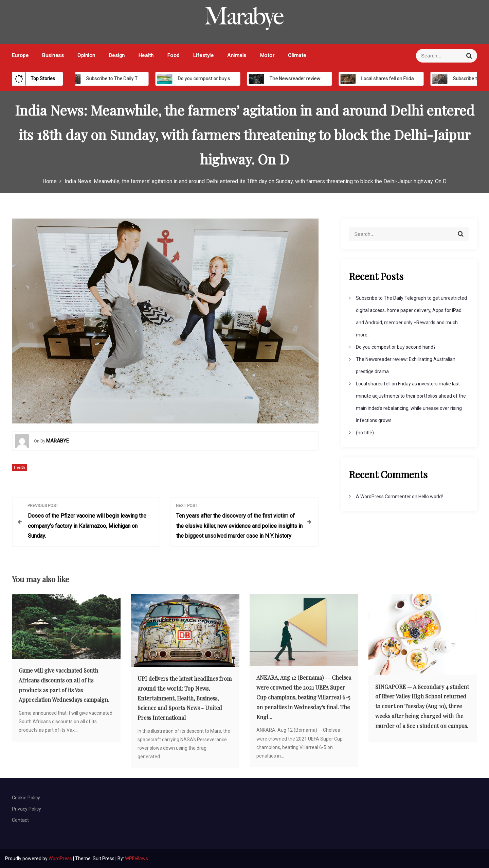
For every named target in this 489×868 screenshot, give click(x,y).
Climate (297, 55)
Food (174, 55)
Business (53, 55)
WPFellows (137, 858)
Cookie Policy (26, 798)
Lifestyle (204, 55)
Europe (20, 55)
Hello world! (431, 497)
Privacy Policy (26, 809)
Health (146, 55)
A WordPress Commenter (383, 497)
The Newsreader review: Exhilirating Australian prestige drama (328, 79)
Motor (267, 55)
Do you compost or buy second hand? (210, 79)
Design (117, 55)
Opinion (86, 55)
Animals (237, 55)
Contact (20, 820)
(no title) (365, 433)
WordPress (61, 858)
